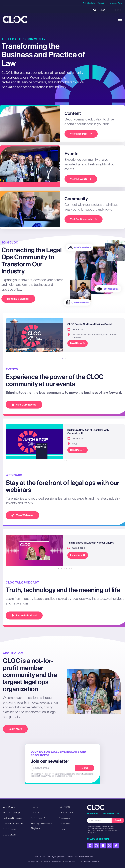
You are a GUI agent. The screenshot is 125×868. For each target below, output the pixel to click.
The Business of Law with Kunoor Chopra (91, 543)
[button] (95, 10)
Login (118, 10)
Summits (102, 3)
